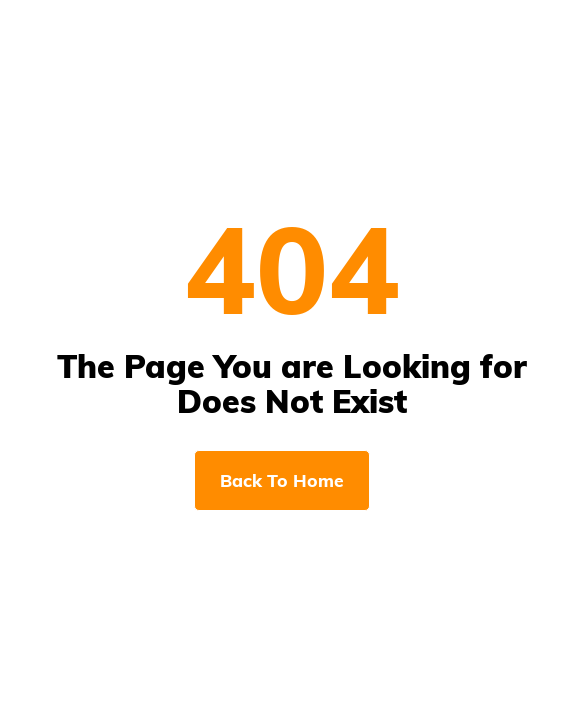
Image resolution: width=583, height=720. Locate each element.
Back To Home (282, 480)
